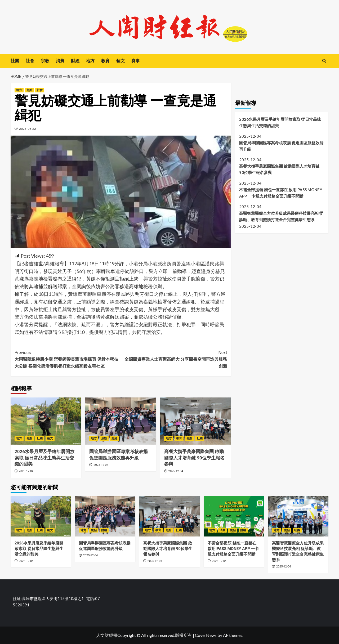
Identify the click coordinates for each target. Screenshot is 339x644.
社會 (30, 61)
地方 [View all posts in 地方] (19, 90)
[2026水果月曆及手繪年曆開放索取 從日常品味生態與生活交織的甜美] (46, 421)
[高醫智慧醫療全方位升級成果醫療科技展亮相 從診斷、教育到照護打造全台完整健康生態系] (298, 516)
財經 (75, 61)
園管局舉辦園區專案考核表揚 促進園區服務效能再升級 (281, 146)
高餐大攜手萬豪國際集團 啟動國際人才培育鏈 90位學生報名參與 (194, 458)
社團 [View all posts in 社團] (40, 438)
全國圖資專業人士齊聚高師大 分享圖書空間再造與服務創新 (174, 359)
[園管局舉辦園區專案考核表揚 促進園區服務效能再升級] (121, 421)
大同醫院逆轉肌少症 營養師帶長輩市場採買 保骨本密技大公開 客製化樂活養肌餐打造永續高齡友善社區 (68, 359)
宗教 (45, 61)
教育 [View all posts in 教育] (179, 438)
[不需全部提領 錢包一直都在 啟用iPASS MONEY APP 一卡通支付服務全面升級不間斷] (234, 516)
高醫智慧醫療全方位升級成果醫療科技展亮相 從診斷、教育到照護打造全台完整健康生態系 (281, 216)
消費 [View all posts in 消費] (222, 530)
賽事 (136, 61)
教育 (105, 61)
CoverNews (206, 635)
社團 (15, 61)
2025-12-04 (26, 471)
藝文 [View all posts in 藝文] (50, 438)
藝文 (121, 61)
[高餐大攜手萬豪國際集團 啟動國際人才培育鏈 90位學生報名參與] (196, 421)
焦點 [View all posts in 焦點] (29, 90)
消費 (60, 61)
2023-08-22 (28, 129)
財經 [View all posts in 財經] (114, 438)
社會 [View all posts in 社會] (40, 90)
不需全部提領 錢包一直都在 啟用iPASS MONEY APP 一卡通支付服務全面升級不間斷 (281, 193)
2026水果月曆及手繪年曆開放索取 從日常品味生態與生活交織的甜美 (44, 458)
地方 (90, 61)
